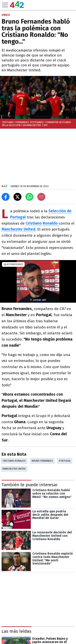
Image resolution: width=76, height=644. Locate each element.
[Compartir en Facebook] (6, 197)
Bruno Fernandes (42, 461)
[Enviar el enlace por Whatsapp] (29, 197)
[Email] (41, 197)
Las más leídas (16, 631)
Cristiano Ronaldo (14, 461)
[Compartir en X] (17, 197)
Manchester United (14, 469)
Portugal (65, 461)
